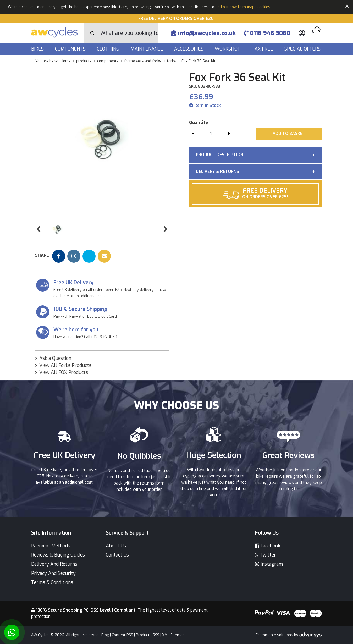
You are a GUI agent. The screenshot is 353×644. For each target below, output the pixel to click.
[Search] (129, 33)
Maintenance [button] (148, 49)
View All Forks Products (65, 365)
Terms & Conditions (52, 582)
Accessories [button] (189, 49)
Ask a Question (55, 358)
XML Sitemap (173, 635)
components (108, 61)
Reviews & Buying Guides (58, 555)
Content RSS (122, 635)
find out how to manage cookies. (243, 7)
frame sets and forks (143, 61)
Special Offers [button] (303, 49)
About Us (116, 546)
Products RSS (148, 635)
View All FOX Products (64, 372)
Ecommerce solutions (275, 635)
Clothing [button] (109, 49)
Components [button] (71, 49)
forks (171, 61)
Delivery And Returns (54, 564)
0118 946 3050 (267, 33)
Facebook (268, 546)
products (84, 61)
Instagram (269, 564)
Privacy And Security (53, 573)
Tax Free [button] (263, 49)
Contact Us (117, 555)
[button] (38, 229)
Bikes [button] (38, 49)
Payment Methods (51, 546)
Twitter (266, 555)
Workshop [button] (228, 49)
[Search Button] (92, 33)
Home (66, 61)
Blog (105, 635)
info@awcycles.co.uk (203, 33)
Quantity (198, 122)
